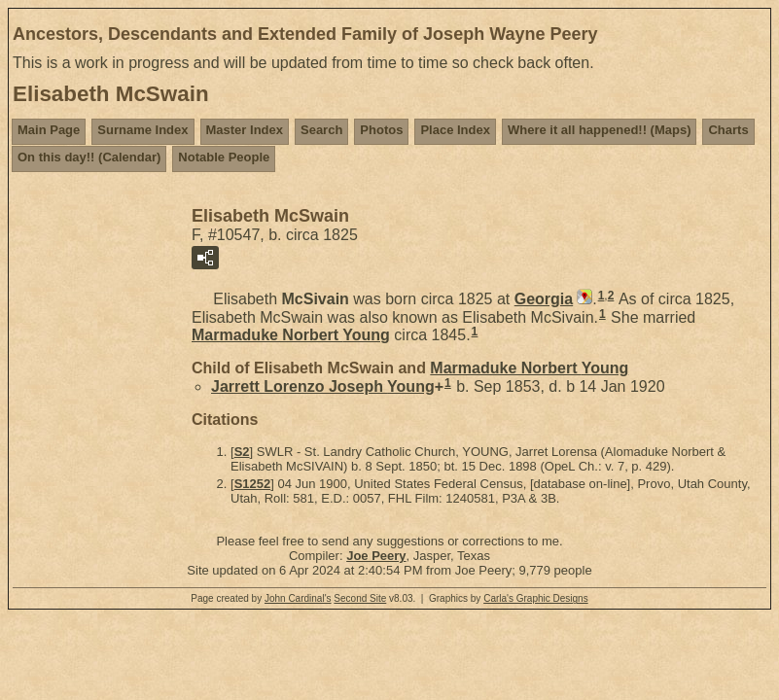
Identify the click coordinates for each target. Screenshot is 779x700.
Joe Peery (376, 556)
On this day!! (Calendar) (89, 157)
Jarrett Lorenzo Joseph (323, 386)
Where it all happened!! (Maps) (600, 130)
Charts (728, 130)
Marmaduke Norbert (291, 335)
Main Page (49, 130)
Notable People (224, 157)
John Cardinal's (298, 598)
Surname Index (142, 130)
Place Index (455, 130)
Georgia (544, 299)
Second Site (360, 598)
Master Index (245, 130)
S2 (242, 452)
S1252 (253, 484)
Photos (381, 130)
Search (321, 130)
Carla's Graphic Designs (536, 598)
